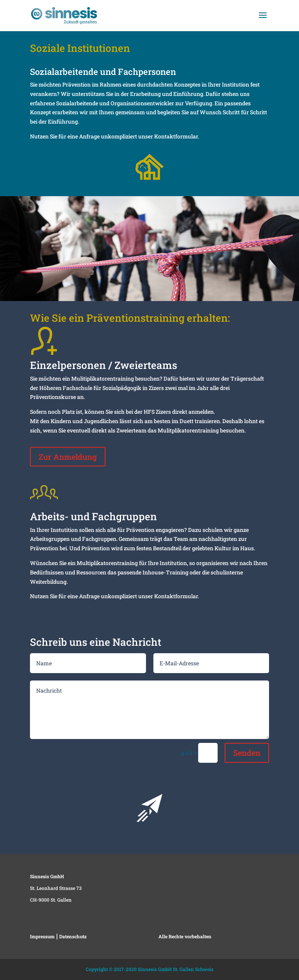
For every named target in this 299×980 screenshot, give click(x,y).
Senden (247, 753)
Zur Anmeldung (68, 457)
